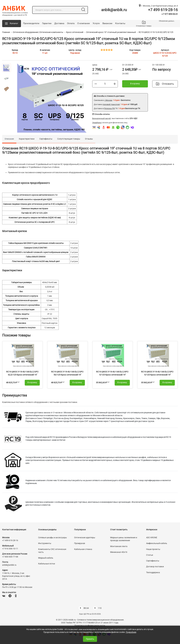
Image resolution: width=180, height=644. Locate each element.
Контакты (120, 23)
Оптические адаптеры (85, 538)
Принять (90, 639)
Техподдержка (153, 572)
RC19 (15, 53)
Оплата (71, 23)
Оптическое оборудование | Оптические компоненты (38, 32)
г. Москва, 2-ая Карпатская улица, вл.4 (158, 6)
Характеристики (27, 139)
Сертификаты (46, 139)
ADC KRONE (152, 538)
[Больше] (115, 84)
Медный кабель (46, 558)
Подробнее (131, 632)
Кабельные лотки (47, 564)
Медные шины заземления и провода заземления (124, 539)
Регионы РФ (109, 108)
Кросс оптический (75, 32)
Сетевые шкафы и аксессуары (52, 538)
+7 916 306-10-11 (10, 549)
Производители (31, 23)
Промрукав (80, 543)
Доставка (59, 23)
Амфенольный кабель (157, 543)
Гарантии (47, 23)
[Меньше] (96, 84)
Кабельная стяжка (83, 549)
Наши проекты (153, 549)
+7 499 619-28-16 (163, 10)
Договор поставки (155, 567)
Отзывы (89, 139)
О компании (84, 23)
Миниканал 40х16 (119, 552)
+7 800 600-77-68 (10, 557)
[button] (12, 24)
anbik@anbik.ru (114, 10)
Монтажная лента (119, 546)
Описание (9, 139)
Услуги (96, 23)
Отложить (165, 84)
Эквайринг (97, 123)
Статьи (150, 555)
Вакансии (107, 23)
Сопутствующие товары (69, 139)
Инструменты (45, 543)
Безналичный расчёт (102, 118)
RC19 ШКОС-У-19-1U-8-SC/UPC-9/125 (156, 32)
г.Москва (108, 100)
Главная (6, 32)
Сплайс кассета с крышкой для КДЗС (34, 199)
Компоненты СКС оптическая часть (52, 551)
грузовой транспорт (111, 104)
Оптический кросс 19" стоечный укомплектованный (111, 32)
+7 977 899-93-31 (170, 14)
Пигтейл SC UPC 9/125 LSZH (34, 213)
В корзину (135, 84)
